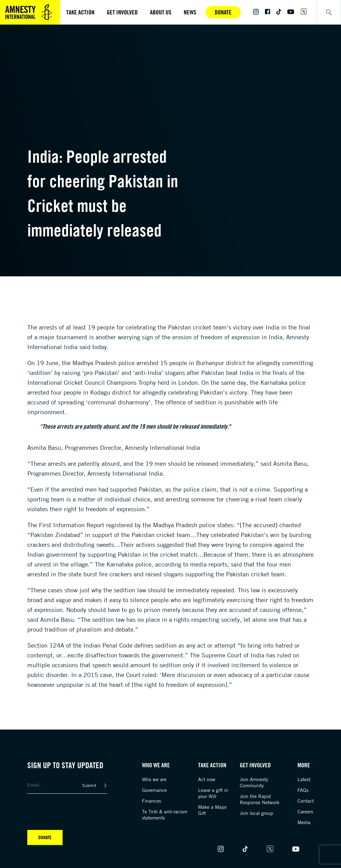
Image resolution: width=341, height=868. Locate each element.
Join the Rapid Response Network (260, 799)
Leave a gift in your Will (213, 793)
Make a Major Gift (212, 810)
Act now (207, 779)
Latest (304, 779)
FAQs (303, 790)
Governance (154, 790)
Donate (223, 12)
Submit (89, 785)
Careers (305, 812)
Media (304, 822)
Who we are (154, 779)
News (190, 12)
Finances (151, 801)
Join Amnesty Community (254, 782)
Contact (306, 801)
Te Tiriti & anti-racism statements (165, 815)
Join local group (257, 813)
